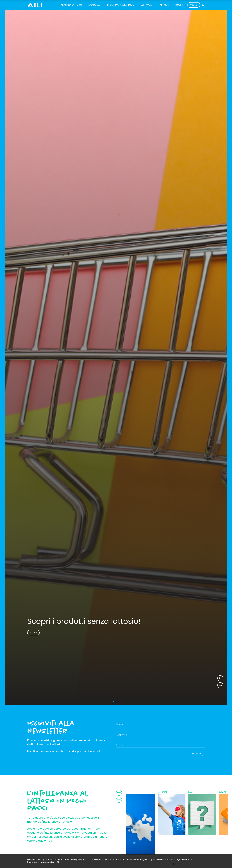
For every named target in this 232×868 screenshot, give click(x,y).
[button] (114, 702)
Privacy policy (33, 862)
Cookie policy (47, 862)
